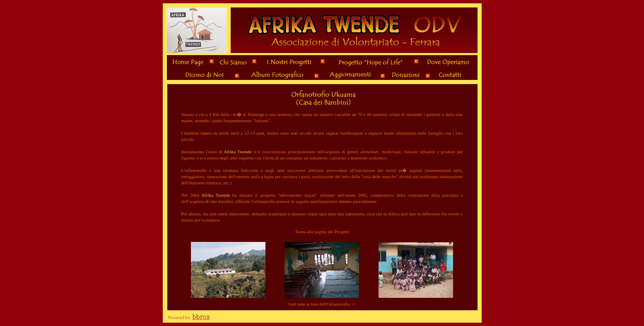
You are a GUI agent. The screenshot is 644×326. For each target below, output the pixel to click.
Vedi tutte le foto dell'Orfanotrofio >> (322, 304)
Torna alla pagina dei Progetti (322, 232)
